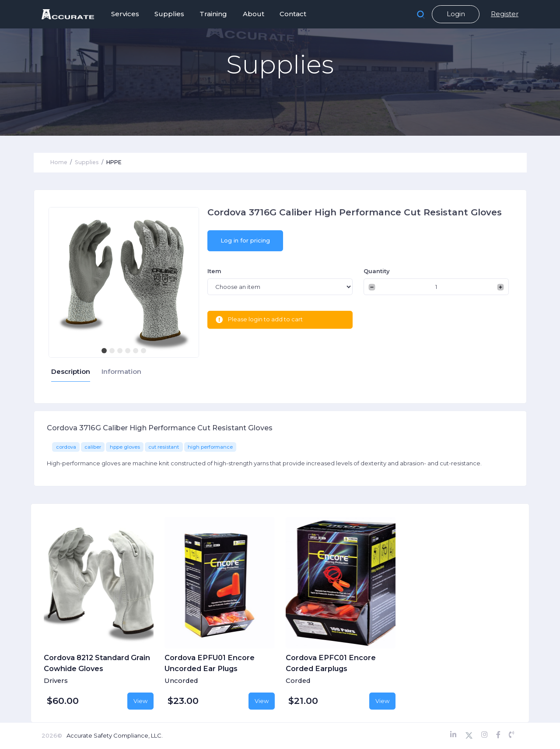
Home (59, 162)
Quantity (377, 271)
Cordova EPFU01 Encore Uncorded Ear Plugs (210, 663)
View (140, 701)
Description (71, 372)
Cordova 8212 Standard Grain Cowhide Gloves (97, 663)
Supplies (87, 162)
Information (121, 372)
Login (456, 14)
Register (505, 14)
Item (214, 271)
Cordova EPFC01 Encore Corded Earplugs (331, 663)
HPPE (114, 162)
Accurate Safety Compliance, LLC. (115, 735)
